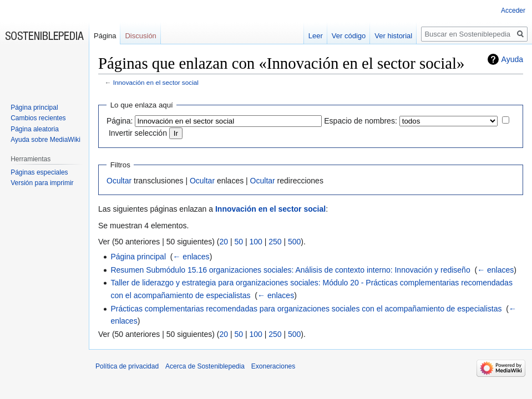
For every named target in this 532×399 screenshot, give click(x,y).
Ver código (349, 36)
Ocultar (119, 181)
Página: (120, 121)
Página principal (138, 257)
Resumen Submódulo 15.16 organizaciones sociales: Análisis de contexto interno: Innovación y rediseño (290, 270)
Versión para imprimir (42, 183)
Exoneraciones (273, 366)
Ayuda (512, 59)
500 (294, 242)
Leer (316, 36)
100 (255, 242)
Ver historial (393, 36)
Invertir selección (138, 133)
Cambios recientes (38, 118)
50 (239, 242)
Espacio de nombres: (361, 121)
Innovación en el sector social (156, 82)
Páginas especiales (39, 172)
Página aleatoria (35, 129)
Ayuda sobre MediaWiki (45, 140)
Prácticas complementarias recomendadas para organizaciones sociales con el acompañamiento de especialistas (306, 309)
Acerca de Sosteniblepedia (205, 366)
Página (105, 36)
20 (224, 242)
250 (275, 242)
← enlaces (191, 257)
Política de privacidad (127, 366)
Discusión (140, 36)
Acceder (513, 11)
